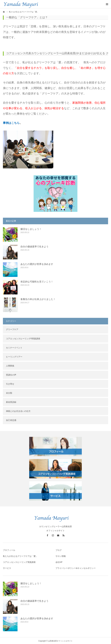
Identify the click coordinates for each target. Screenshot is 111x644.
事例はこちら (11, 122)
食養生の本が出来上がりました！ (38, 299)
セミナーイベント (14, 347)
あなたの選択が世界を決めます (37, 264)
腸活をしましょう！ (31, 228)
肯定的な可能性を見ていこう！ (37, 281)
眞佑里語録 (11, 401)
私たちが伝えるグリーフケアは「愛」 (20, 556)
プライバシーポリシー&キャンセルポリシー (76, 568)
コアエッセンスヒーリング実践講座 (19, 562)
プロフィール (9, 550)
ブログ (59, 550)
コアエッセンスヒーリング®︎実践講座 (23, 338)
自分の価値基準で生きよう (34, 246)
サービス (7, 568)
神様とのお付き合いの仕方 (18, 411)
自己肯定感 (11, 420)
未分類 (9, 392)
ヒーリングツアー (14, 356)
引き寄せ (10, 383)
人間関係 (10, 365)
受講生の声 (11, 374)
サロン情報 (61, 556)
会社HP (59, 562)
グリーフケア (12, 329)
